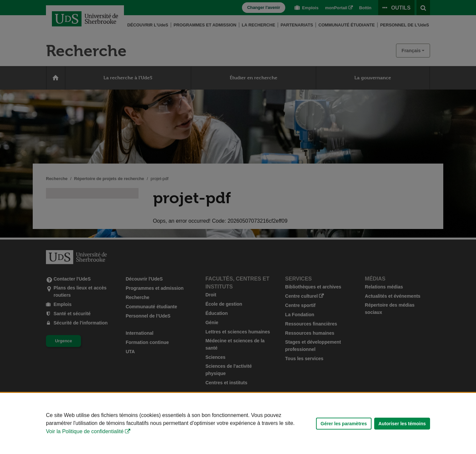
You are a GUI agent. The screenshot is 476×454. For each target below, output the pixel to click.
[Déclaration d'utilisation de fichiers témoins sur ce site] (238, 423)
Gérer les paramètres (344, 424)
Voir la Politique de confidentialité (85, 431)
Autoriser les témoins (402, 424)
